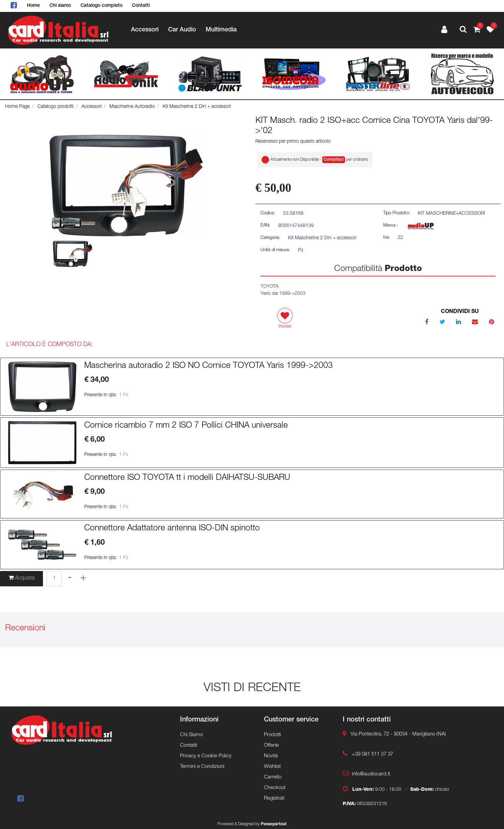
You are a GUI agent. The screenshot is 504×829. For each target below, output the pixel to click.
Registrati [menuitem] (274, 798)
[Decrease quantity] (70, 579)
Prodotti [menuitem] (272, 735)
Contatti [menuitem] (141, 6)
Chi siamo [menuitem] (60, 6)
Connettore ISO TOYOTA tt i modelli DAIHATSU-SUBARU (187, 478)
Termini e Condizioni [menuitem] (202, 767)
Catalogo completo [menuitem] (101, 6)
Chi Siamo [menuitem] (191, 735)
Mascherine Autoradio (132, 107)
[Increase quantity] (83, 579)
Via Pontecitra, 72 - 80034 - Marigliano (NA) (398, 734)
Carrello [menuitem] (273, 777)
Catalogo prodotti (56, 107)
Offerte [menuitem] (271, 746)
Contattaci (334, 160)
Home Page (17, 107)
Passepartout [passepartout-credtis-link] (274, 824)
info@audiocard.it (371, 774)
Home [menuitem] (33, 6)
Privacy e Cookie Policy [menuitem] (206, 756)
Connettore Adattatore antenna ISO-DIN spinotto (172, 529)
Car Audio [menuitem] (182, 30)
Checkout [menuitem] (275, 788)
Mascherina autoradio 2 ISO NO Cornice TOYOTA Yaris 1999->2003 (209, 366)
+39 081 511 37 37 (373, 754)
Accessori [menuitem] (145, 30)
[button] (126, 186)
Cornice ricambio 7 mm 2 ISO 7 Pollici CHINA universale (186, 426)
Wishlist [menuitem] (272, 767)
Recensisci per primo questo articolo (293, 142)
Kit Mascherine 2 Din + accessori (197, 107)
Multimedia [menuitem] (221, 30)
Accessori (92, 107)
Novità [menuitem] (271, 756)
